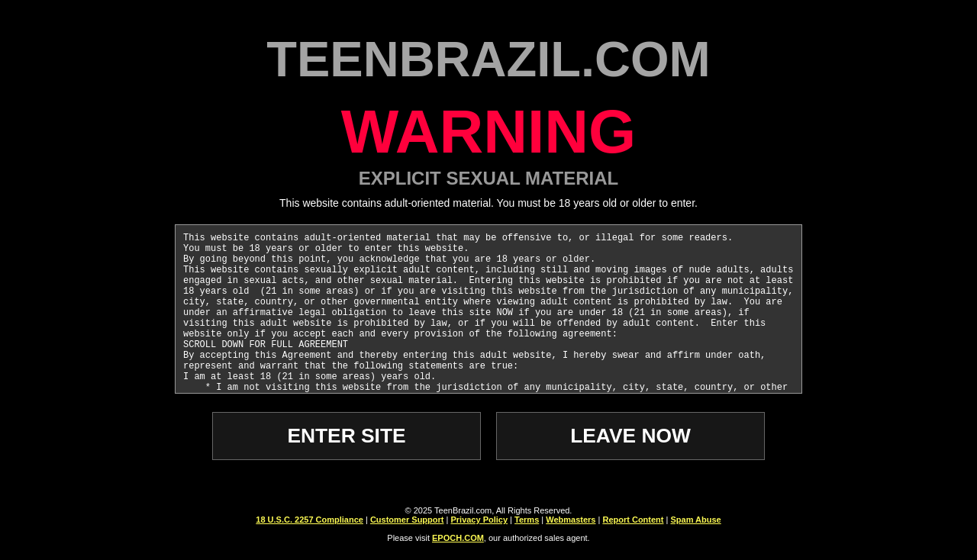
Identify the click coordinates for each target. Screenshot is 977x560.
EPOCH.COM (458, 540)
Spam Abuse (695, 522)
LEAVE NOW (630, 437)
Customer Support (407, 522)
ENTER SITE (347, 437)
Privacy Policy (479, 522)
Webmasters (571, 522)
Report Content (633, 522)
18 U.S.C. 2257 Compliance (310, 522)
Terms (527, 522)
